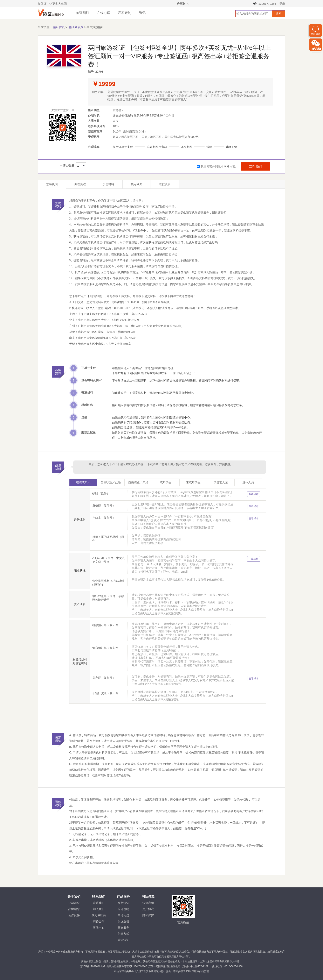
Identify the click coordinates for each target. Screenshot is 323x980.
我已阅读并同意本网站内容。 (217, 166)
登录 (282, 4)
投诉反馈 (123, 921)
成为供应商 (99, 915)
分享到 (183, 4)
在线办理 (104, 13)
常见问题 (123, 915)
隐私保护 (148, 915)
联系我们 (99, 903)
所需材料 (108, 184)
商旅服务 (123, 928)
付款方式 (123, 934)
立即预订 (256, 166)
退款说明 (165, 184)
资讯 (142, 13)
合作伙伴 (74, 915)
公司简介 (74, 903)
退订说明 (123, 909)
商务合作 (99, 921)
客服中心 (99, 928)
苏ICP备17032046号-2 (93, 966)
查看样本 (254, 494)
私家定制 (125, 13)
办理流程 (80, 184)
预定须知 (137, 184)
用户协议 (148, 909)
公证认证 (123, 940)
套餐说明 (52, 184)
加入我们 (99, 909)
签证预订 (83, 13)
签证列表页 (76, 27)
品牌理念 (74, 909)
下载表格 (254, 559)
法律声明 (148, 903)
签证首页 (59, 27)
